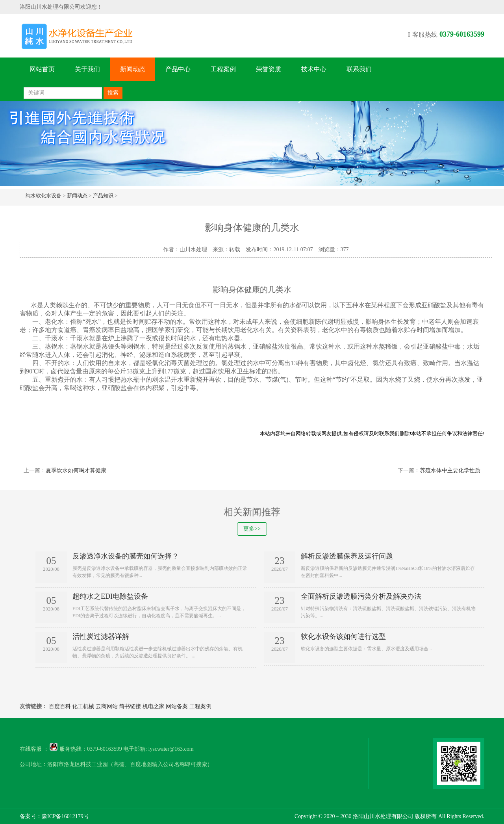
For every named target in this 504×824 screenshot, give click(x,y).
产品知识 (103, 196)
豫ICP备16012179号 (65, 816)
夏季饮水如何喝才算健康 (76, 470)
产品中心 (178, 69)
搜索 (113, 93)
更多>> (252, 529)
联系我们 (359, 69)
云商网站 (107, 706)
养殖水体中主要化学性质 (450, 470)
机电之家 (154, 706)
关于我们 (87, 69)
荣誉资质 (269, 69)
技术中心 (314, 69)
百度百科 (60, 706)
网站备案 (177, 706)
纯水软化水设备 (44, 196)
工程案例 (223, 69)
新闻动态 (133, 69)
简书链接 (130, 706)
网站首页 (42, 69)
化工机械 (83, 706)
